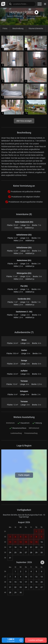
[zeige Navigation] (40, 4)
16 (42, 542)
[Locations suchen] (22, 4)
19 (21, 547)
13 (42, 577)
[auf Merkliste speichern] (36, 12)
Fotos (5, 28)
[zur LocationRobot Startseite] (3, 4)
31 (10, 558)
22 (36, 547)
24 (10, 552)
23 (42, 547)
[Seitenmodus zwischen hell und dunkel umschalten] (45, 4)
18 (15, 547)
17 (10, 547)
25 (15, 552)
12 (36, 577)
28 (31, 552)
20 (26, 547)
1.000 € (13, 640)
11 (31, 577)
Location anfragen (36, 640)
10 (26, 577)
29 (36, 552)
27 (26, 552)
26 (21, 552)
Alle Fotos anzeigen (24, 121)
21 (31, 547)
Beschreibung (18, 28)
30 (42, 552)
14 (10, 582)
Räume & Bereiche (36, 28)
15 (15, 582)
